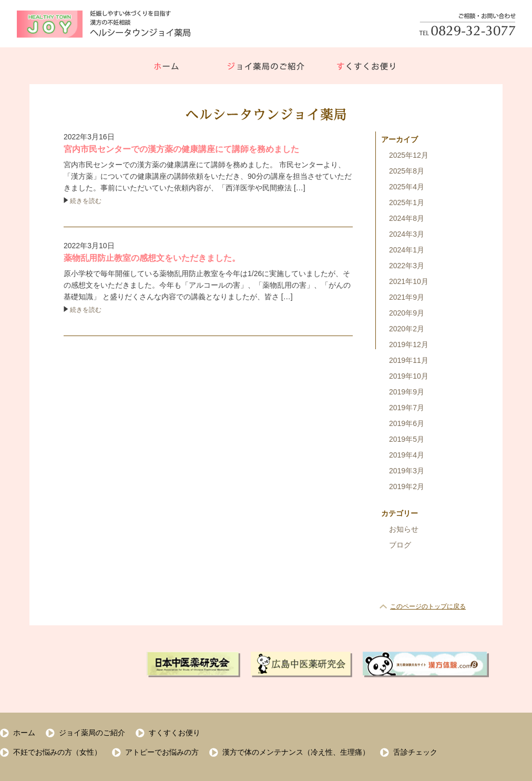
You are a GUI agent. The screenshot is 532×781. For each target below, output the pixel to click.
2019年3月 (407, 471)
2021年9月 (407, 297)
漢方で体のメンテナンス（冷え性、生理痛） (296, 752)
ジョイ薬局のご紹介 (92, 733)
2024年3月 (407, 234)
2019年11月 (409, 360)
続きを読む (86, 201)
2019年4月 (407, 455)
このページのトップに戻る (428, 606)
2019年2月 (407, 486)
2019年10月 (409, 376)
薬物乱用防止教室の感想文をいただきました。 (152, 258)
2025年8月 (407, 171)
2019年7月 (407, 408)
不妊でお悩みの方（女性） (57, 752)
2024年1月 (407, 250)
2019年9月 (407, 392)
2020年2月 (407, 329)
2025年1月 (407, 202)
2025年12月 (409, 155)
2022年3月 (407, 266)
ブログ (400, 545)
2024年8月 (407, 218)
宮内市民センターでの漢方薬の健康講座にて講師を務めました (181, 149)
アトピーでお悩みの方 (162, 752)
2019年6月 (407, 423)
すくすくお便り (175, 733)
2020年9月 (407, 313)
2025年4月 (407, 187)
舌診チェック (415, 752)
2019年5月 (407, 439)
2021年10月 (409, 281)
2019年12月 (409, 344)
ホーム (24, 733)
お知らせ (404, 529)
